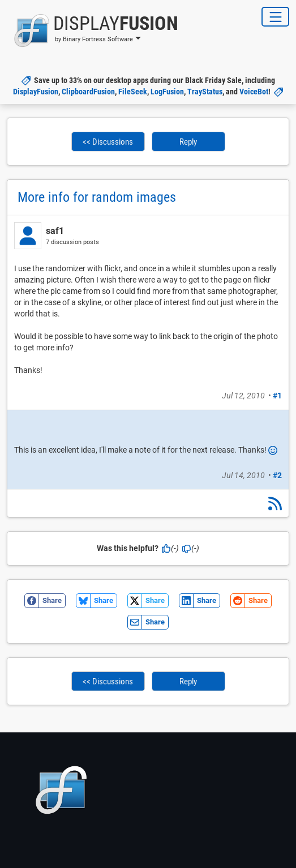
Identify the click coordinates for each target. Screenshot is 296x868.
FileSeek (133, 92)
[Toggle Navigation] (275, 17)
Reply (188, 142)
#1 (277, 396)
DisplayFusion (36, 92)
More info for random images (97, 197)
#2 (277, 475)
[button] (93, 31)
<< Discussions (108, 142)
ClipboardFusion (88, 92)
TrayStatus (205, 92)
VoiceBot (254, 92)
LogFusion (167, 92)
